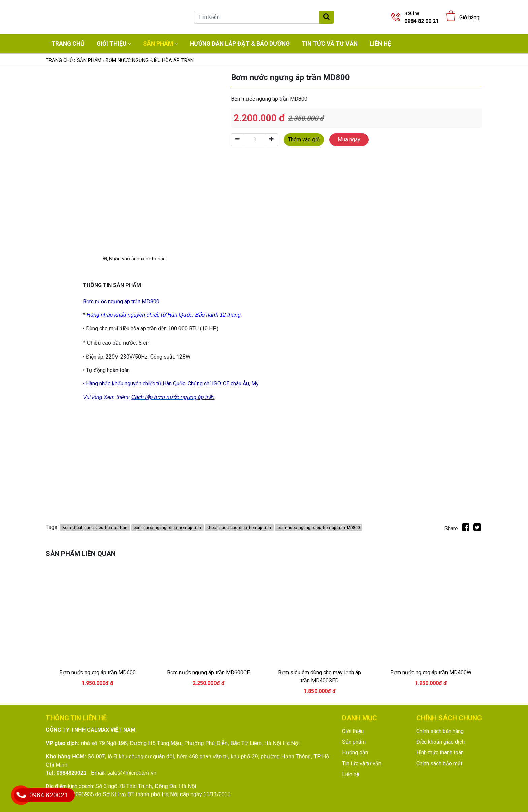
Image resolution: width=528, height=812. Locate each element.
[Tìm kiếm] (257, 17)
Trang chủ (68, 44)
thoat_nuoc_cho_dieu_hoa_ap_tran (239, 528)
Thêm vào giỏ (304, 140)
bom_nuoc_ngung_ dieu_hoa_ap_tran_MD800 (319, 528)
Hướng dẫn (355, 753)
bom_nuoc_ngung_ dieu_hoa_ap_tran (167, 528)
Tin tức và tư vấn (330, 44)
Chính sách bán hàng (440, 731)
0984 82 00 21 (422, 18)
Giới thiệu (111, 44)
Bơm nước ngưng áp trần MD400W (431, 672)
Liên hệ (380, 44)
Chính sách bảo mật (439, 763)
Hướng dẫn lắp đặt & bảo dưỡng (240, 44)
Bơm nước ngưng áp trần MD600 (97, 672)
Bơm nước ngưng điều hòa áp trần (150, 60)
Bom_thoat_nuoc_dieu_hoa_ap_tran (95, 528)
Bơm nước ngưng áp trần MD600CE (208, 672)
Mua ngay (349, 140)
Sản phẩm (158, 44)
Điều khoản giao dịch (440, 742)
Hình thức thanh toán (440, 753)
